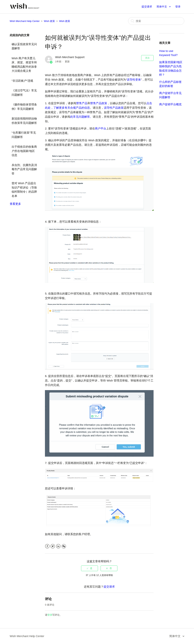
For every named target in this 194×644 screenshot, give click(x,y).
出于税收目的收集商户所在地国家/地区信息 (24, 151)
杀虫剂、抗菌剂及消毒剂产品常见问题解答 (24, 169)
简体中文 (162, 7)
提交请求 (147, 7)
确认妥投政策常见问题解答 (24, 46)
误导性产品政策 (114, 108)
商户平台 (101, 128)
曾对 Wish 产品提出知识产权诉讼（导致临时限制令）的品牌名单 (24, 190)
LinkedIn (58, 546)
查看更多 (15, 204)
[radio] (90, 568)
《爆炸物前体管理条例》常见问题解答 (24, 107)
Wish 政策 (49, 21)
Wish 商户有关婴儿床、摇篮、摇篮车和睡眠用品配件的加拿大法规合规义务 (24, 65)
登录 (50, 615)
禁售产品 (82, 103)
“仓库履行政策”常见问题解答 (24, 135)
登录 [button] (178, 7)
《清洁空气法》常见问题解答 (24, 93)
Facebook (47, 546)
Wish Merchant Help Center (25, 21)
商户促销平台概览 (170, 104)
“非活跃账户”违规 (22, 81)
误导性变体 (134, 80)
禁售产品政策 (99, 103)
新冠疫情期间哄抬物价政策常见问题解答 (24, 121)
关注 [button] (147, 58)
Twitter (53, 546)
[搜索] (156, 21)
